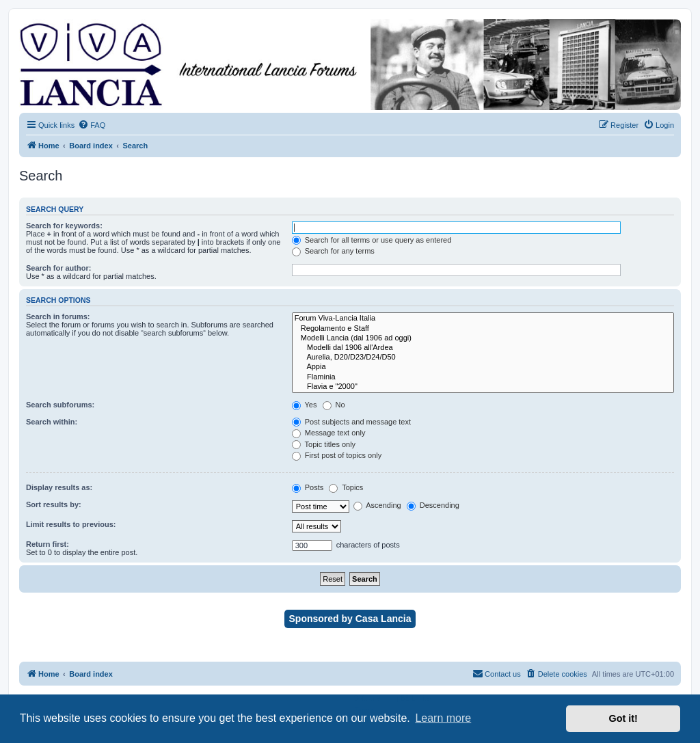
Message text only (329, 433)
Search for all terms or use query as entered (372, 240)
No (334, 405)
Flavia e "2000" (483, 387)
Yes (305, 405)
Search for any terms (333, 251)
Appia (483, 367)
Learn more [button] (443, 718)
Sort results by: (54, 504)
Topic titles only (324, 444)
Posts (308, 487)
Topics (346, 487)
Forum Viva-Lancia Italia (483, 319)
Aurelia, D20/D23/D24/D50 (483, 357)
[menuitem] (92, 125)
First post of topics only (337, 455)
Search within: (52, 422)
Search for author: (58, 268)
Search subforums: (60, 405)
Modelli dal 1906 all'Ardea (483, 348)
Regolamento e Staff (483, 329)
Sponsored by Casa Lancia (350, 619)
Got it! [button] (623, 718)
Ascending (377, 505)
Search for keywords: (64, 226)
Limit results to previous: (71, 524)
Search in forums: (58, 316)
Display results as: (59, 487)
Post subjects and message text (351, 422)
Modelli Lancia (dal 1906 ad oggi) (483, 338)
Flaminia (483, 377)
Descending (433, 505)
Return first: (48, 544)
